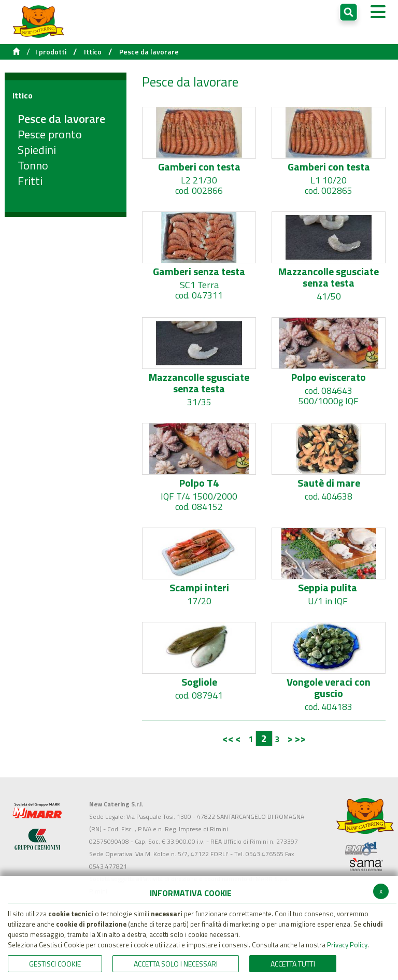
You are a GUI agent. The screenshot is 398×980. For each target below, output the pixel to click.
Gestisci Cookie (55, 964)
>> (300, 738)
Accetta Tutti (293, 964)
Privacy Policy (347, 945)
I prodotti (51, 52)
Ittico (93, 52)
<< (228, 738)
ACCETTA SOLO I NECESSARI (176, 964)
